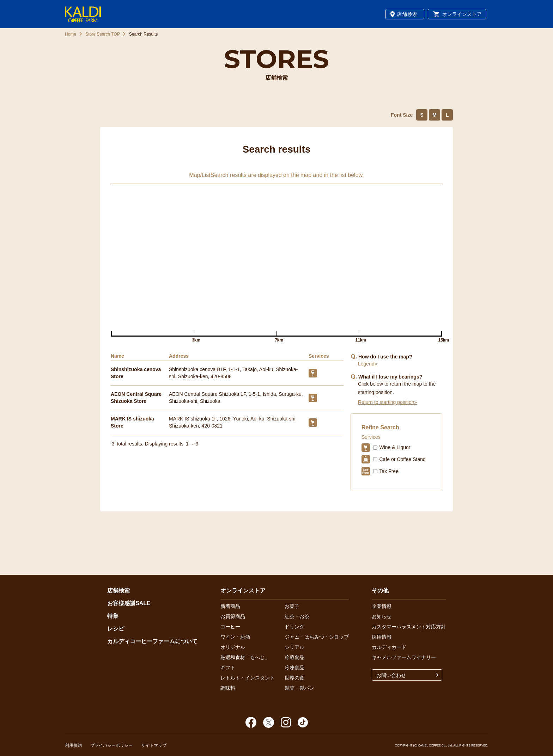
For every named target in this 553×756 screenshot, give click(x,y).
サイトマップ (154, 745)
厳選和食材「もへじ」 (245, 657)
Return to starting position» (387, 402)
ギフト (228, 668)
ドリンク (294, 627)
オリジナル (233, 647)
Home (71, 34)
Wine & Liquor (395, 447)
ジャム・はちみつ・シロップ (317, 637)
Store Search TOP (103, 34)
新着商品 (230, 606)
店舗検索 (407, 14)
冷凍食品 (294, 668)
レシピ (116, 629)
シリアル (294, 647)
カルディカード (389, 647)
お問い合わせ (391, 675)
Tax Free (389, 471)
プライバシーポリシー (111, 745)
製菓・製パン (299, 688)
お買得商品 (233, 616)
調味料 (228, 688)
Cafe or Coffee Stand (402, 459)
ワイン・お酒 (235, 637)
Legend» (368, 364)
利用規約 (73, 745)
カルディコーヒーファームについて (152, 641)
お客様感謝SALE (129, 603)
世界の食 (294, 678)
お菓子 (292, 606)
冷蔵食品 (294, 657)
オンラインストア (462, 14)
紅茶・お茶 (297, 616)
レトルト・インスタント (248, 678)
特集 (113, 616)
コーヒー (230, 627)
